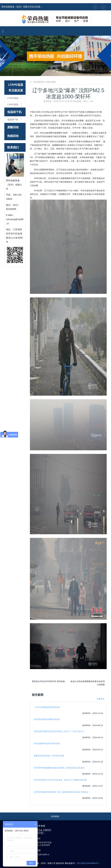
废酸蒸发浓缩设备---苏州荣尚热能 (49, 756)
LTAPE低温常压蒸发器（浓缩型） (16, 98)
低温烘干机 (14, 112)
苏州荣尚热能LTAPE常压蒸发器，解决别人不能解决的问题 (60, 780)
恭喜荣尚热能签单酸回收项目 (47, 719)
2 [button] (55, 72)
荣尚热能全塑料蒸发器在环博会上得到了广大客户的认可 (59, 731)
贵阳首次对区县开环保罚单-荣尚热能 (48, 681)
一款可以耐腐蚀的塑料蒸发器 (47, 707)
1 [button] (52, 72)
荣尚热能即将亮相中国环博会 (47, 744)
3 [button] (59, 72)
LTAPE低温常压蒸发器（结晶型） (16, 104)
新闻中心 (42, 82)
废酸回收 (13, 127)
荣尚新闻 (52, 82)
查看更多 (101, 699)
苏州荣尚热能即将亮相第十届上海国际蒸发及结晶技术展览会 (61, 792)
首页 (35, 82)
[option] (55, 56)
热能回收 (13, 136)
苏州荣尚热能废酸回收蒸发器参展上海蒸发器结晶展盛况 (59, 768)
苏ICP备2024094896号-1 (88, 863)
